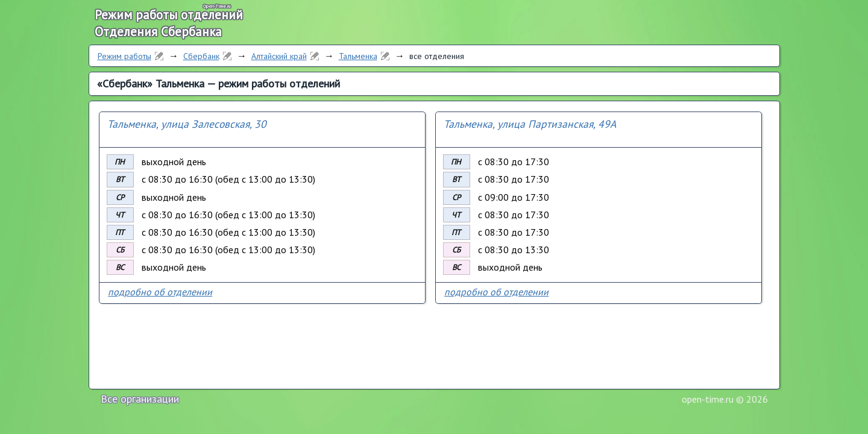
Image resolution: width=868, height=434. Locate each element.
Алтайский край (279, 56)
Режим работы (124, 56)
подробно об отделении (160, 292)
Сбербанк (201, 56)
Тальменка (358, 56)
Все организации (140, 399)
